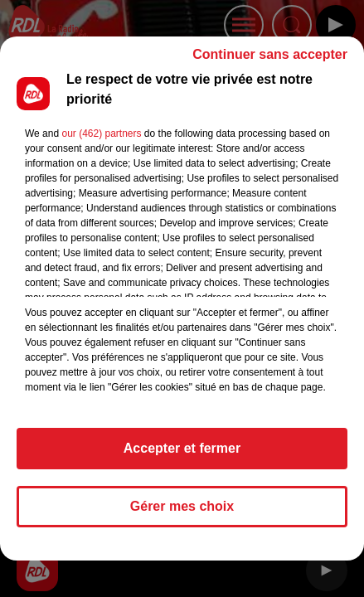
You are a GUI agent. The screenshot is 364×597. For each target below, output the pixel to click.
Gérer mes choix (182, 514)
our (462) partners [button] (101, 141)
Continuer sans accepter (270, 62)
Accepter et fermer (182, 456)
